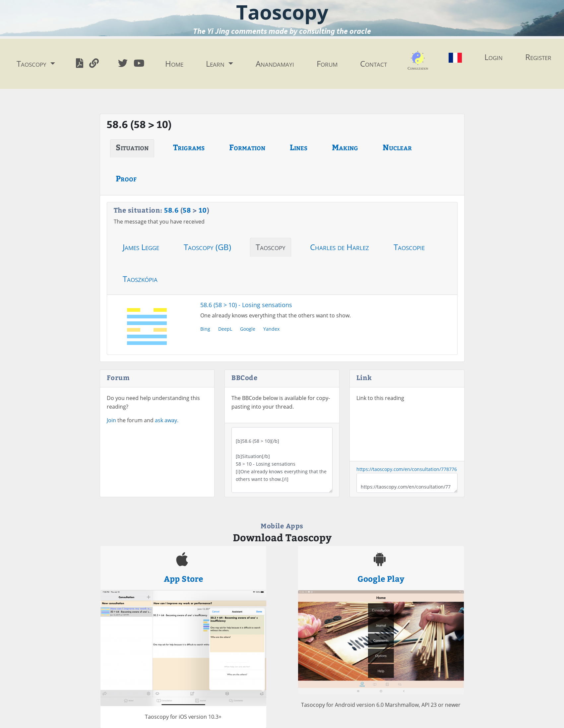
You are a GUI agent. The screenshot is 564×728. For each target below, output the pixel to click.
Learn (216, 64)
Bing (205, 329)
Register (538, 57)
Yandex (271, 329)
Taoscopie (409, 247)
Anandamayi (275, 64)
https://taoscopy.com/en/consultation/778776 (407, 469)
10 (203, 210)
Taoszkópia (140, 279)
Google (248, 329)
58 (168, 210)
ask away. (167, 420)
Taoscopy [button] (32, 64)
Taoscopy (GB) (207, 247)
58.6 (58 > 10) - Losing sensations (246, 305)
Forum (327, 64)
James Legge (141, 247)
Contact (374, 64)
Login (494, 57)
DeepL (225, 329)
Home (174, 64)
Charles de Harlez (340, 247)
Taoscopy (271, 247)
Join (111, 420)
